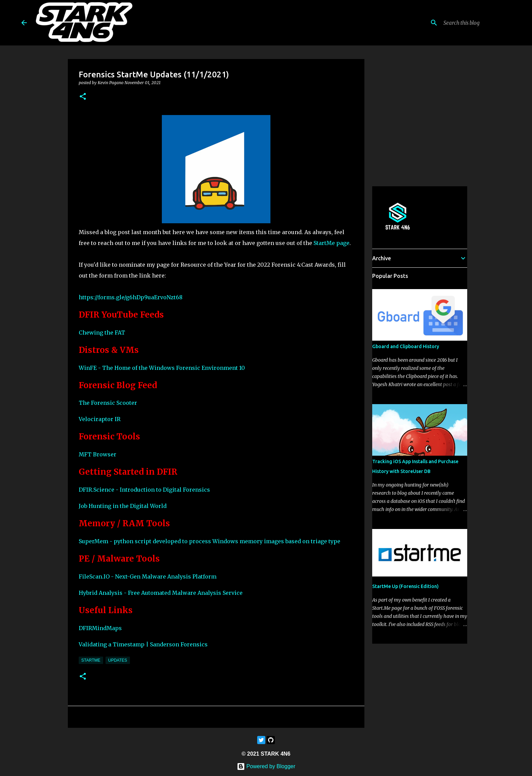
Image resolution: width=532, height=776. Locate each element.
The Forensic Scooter (108, 403)
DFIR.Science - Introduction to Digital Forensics (144, 490)
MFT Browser (98, 454)
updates (118, 660)
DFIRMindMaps (100, 628)
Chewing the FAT (102, 333)
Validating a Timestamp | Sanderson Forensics (143, 644)
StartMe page (331, 243)
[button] (83, 97)
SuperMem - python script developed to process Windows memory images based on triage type (210, 541)
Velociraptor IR (100, 419)
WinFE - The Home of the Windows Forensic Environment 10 (162, 368)
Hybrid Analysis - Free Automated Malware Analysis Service (161, 593)
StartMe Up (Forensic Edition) (405, 586)
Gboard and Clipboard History (406, 346)
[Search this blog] (476, 23)
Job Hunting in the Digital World (123, 506)
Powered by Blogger (266, 766)
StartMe (91, 660)
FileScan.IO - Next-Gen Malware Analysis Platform (148, 576)
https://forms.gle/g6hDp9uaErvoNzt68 (131, 297)
